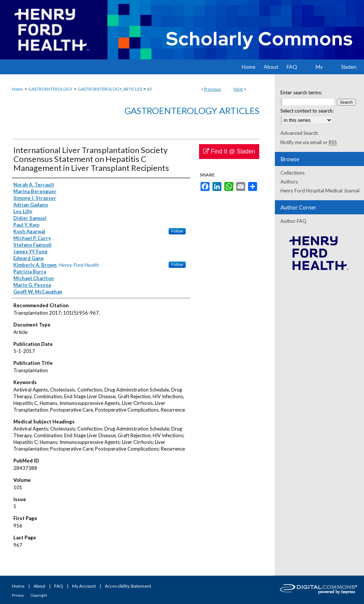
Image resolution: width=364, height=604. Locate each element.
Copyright (39, 595)
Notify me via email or (309, 142)
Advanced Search (299, 133)
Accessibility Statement (128, 586)
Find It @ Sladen (229, 151)
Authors (289, 182)
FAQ (59, 586)
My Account (84, 586)
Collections (292, 173)
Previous (212, 89)
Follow (177, 231)
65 (149, 89)
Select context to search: (307, 111)
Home (17, 89)
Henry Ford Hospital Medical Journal (320, 191)
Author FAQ (293, 221)
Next (238, 89)
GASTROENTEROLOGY (50, 89)
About (39, 586)
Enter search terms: (301, 92)
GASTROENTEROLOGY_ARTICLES (110, 89)
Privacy (18, 595)
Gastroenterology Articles (192, 111)
